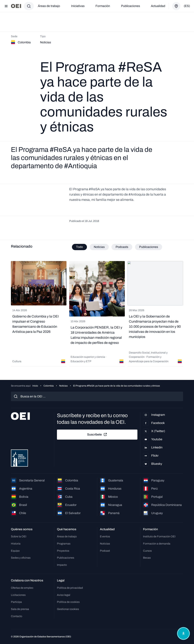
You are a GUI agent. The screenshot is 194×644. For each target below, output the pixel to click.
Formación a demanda (157, 544)
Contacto (17, 616)
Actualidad (158, 6)
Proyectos (63, 551)
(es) (187, 6)
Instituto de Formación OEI (159, 536)
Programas (64, 544)
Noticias (63, 386)
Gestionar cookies (68, 609)
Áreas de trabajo (49, 6)
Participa (16, 602)
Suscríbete (97, 434)
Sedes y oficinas (21, 558)
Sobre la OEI (19, 536)
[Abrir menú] (6, 6)
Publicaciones (130, 6)
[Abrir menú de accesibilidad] (183, 633)
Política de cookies (68, 602)
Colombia (49, 386)
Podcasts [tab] (122, 247)
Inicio (35, 386)
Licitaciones (18, 595)
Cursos (147, 551)
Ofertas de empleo (22, 588)
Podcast (105, 551)
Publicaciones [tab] (149, 247)
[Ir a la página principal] (16, 6)
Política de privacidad (70, 588)
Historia (16, 544)
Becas (147, 558)
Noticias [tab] (99, 247)
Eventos (105, 536)
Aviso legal (64, 595)
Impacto (62, 565)
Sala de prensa (20, 609)
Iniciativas (78, 6)
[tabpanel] (97, 314)
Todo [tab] (79, 247)
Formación (103, 6)
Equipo (15, 551)
